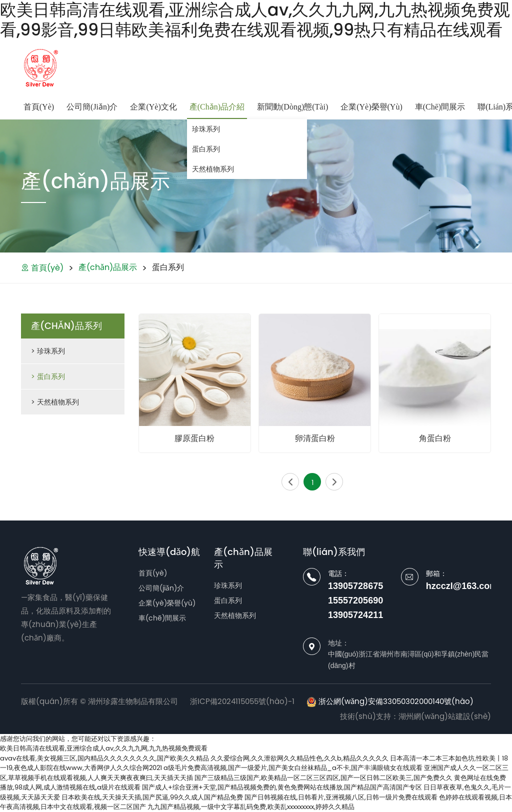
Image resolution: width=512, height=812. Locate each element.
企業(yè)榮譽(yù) (371, 107)
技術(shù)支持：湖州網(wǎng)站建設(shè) (415, 716)
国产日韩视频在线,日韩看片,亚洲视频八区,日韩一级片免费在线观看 (341, 797)
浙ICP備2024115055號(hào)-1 (242, 701)
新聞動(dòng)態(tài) (292, 107)
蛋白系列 (206, 149)
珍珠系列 (206, 129)
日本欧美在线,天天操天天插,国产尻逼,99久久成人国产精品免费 (152, 797)
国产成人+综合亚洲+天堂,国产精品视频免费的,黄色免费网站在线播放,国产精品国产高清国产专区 (282, 787)
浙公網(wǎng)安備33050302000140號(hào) (390, 701)
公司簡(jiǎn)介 (92, 107)
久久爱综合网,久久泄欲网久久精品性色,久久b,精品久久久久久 (299, 758)
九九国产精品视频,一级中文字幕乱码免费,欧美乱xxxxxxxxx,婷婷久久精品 (251, 807)
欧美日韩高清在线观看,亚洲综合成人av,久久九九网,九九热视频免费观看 (104, 748)
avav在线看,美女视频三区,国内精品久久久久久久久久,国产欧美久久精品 (104, 758)
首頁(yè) (39, 107)
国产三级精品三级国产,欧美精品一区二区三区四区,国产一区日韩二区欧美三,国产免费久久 (323, 778)
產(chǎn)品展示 (108, 267)
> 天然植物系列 (55, 402)
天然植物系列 (213, 169)
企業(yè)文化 (153, 107)
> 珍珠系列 (48, 351)
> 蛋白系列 (48, 376)
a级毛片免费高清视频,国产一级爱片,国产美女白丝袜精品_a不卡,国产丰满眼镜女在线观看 (293, 768)
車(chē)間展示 (440, 107)
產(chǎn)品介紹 (217, 107)
